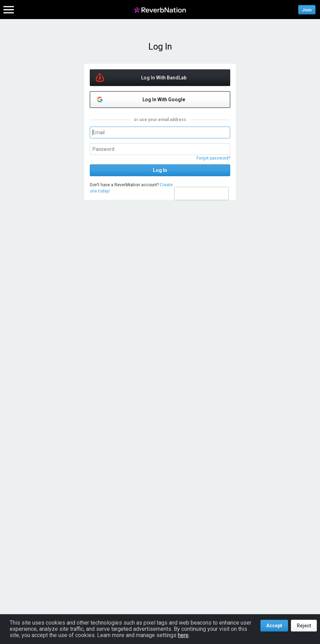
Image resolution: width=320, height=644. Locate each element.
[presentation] (201, 194)
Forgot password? (213, 158)
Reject (304, 626)
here (183, 635)
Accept (274, 626)
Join (307, 10)
